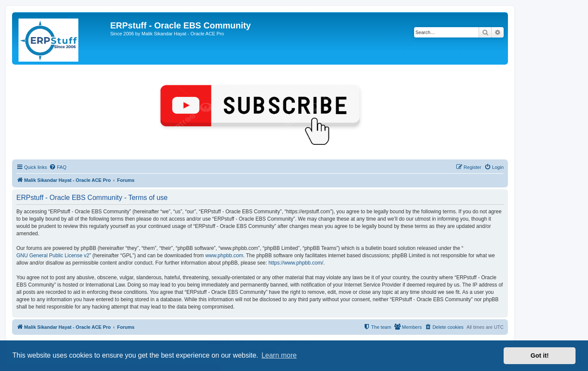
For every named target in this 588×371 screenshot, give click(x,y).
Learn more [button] (279, 355)
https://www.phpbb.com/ (296, 263)
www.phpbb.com (224, 256)
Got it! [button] (540, 355)
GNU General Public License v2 (53, 256)
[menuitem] (58, 167)
